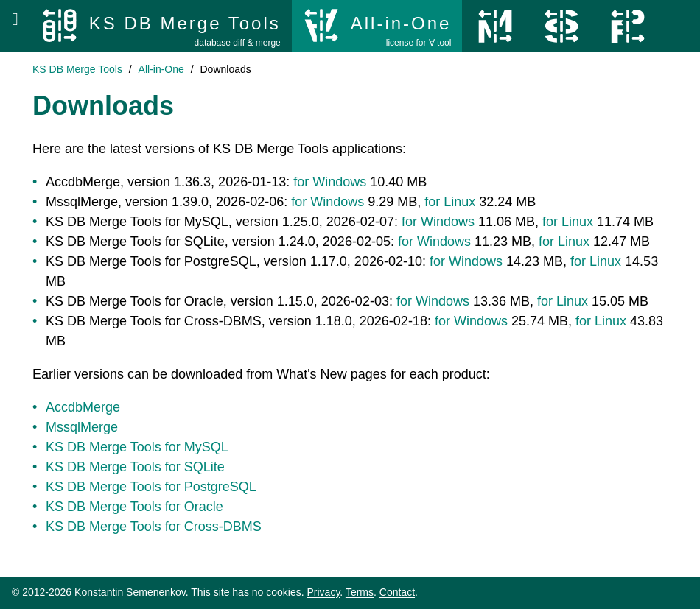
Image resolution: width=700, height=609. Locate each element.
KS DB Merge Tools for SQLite (135, 467)
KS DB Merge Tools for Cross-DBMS (154, 527)
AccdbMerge (83, 407)
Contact (397, 592)
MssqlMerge (82, 427)
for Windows (330, 182)
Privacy (323, 592)
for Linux (450, 202)
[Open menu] (15, 19)
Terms (360, 592)
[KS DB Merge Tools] (161, 26)
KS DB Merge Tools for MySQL (137, 447)
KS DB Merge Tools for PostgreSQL (151, 487)
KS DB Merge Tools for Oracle (134, 507)
